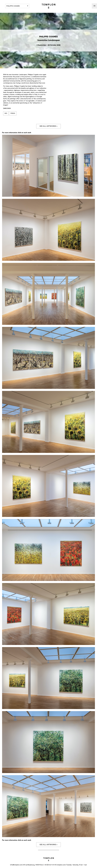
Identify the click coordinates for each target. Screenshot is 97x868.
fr (94, 6)
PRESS (13, 113)
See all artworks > (48, 126)
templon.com (61, 865)
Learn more (7, 108)
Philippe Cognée (17, 6)
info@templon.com (16, 865)
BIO (6, 113)
